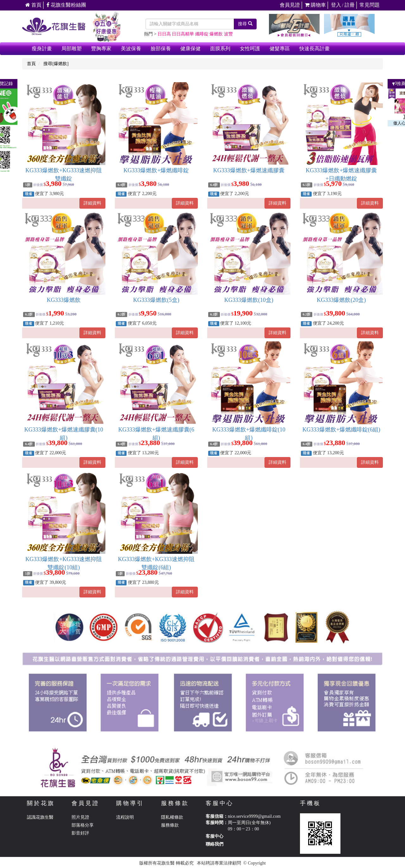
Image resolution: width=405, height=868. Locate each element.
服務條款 (170, 825)
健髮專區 (280, 49)
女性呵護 (250, 49)
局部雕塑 (72, 49)
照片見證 (80, 817)
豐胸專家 (101, 49)
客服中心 (215, 836)
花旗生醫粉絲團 (66, 5)
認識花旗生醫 (40, 817)
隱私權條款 (172, 817)
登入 (336, 5)
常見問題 (370, 5)
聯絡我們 (215, 844)
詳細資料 (92, 203)
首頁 (33, 5)
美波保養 (131, 49)
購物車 (315, 5)
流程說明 (125, 817)
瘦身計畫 (42, 49)
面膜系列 (220, 49)
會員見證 (290, 5)
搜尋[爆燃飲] (56, 64)
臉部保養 (161, 49)
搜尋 (245, 24)
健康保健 (190, 49)
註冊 (350, 5)
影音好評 (80, 833)
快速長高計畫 (315, 49)
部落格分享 (83, 825)
